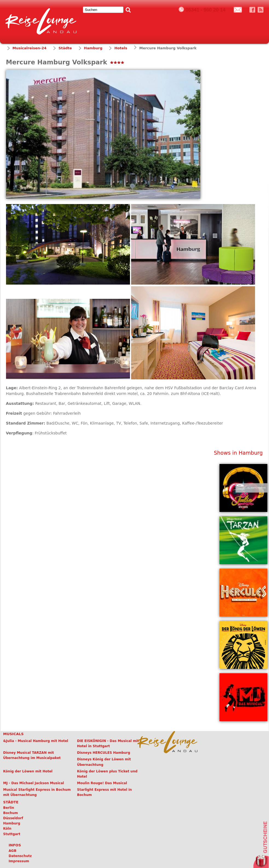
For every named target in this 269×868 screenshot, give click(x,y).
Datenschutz (20, 856)
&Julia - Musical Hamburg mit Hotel (36, 741)
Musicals (14, 734)
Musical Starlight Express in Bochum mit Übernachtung (37, 792)
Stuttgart (12, 834)
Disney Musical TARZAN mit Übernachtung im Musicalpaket (32, 755)
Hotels (121, 48)
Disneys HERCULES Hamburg (104, 753)
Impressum (19, 861)
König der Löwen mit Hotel (28, 771)
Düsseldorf (13, 818)
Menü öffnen (259, 20)
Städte (65, 48)
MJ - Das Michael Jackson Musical (34, 783)
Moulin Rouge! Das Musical (102, 783)
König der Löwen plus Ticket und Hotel (107, 774)
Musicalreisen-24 (30, 48)
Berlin (9, 808)
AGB (13, 851)
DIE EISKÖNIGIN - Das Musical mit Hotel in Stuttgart (108, 744)
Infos (15, 845)
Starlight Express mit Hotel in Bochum (105, 792)
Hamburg (93, 48)
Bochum (11, 813)
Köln (7, 829)
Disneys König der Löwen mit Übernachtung (104, 762)
